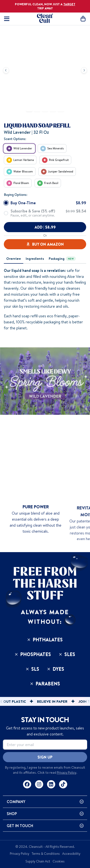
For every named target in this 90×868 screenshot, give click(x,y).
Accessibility (71, 854)
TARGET (69, 4)
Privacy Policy (67, 772)
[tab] (14, 259)
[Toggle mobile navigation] (7, 19)
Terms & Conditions (46, 854)
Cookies (59, 861)
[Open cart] (83, 19)
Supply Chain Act (38, 861)
